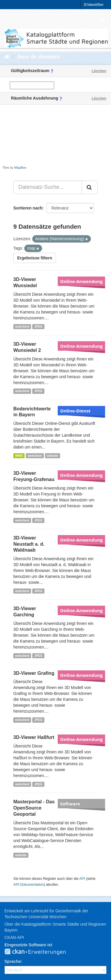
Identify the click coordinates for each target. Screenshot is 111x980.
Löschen (99, 71)
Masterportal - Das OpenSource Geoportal (34, 808)
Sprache (13, 961)
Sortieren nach (28, 208)
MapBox (20, 168)
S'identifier (94, 5)
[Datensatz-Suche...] (48, 187)
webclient (22, 326)
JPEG (38, 326)
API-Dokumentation (29, 885)
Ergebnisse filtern (35, 258)
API (82, 879)
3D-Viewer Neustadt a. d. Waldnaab (29, 544)
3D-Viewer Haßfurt (34, 737)
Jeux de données (38, 57)
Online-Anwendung (81, 281)
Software (70, 804)
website (53, 456)
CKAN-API (14, 937)
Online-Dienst (75, 411)
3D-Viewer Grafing (34, 673)
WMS (19, 456)
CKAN (40, 952)
